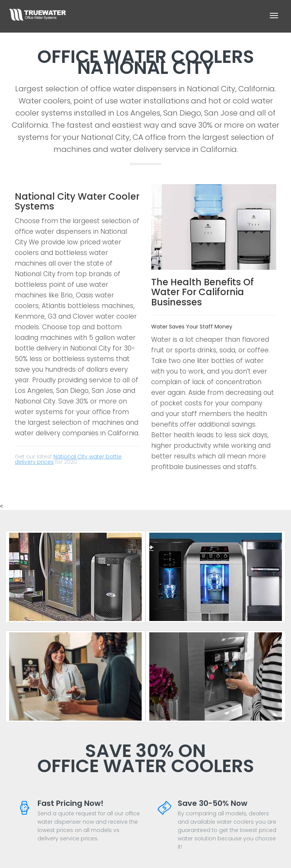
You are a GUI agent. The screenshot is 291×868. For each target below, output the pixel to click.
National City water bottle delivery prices (68, 459)
